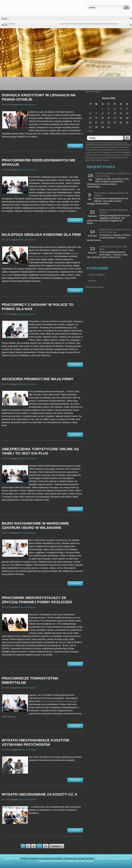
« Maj (90, 131)
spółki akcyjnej (8, 717)
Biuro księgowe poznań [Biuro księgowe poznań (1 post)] (108, 152)
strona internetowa (94, 287)
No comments (31, 105)
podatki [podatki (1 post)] (117, 157)
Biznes (93, 281)
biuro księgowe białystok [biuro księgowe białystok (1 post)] (95, 147)
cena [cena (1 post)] (123, 155)
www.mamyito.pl (93, 91)
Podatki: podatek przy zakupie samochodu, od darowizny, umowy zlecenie (57, 858)
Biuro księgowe (97, 275)
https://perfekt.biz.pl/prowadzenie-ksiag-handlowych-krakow (89, 24)
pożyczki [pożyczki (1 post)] (125, 157)
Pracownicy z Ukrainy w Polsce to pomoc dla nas (115, 231)
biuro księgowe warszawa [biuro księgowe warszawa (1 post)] (110, 155)
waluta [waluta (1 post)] (88, 160)
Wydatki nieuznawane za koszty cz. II (39, 794)
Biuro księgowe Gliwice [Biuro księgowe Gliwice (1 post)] (115, 147)
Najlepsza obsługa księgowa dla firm (41, 234)
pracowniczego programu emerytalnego (59, 701)
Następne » (57, 846)
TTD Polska (9, 24)
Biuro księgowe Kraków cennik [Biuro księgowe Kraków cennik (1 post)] (112, 150)
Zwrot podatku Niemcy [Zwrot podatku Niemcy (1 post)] (100, 160)
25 (46, 846)
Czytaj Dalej (75, 146)
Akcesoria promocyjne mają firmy (38, 379)
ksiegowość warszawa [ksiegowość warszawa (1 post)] (105, 157)
